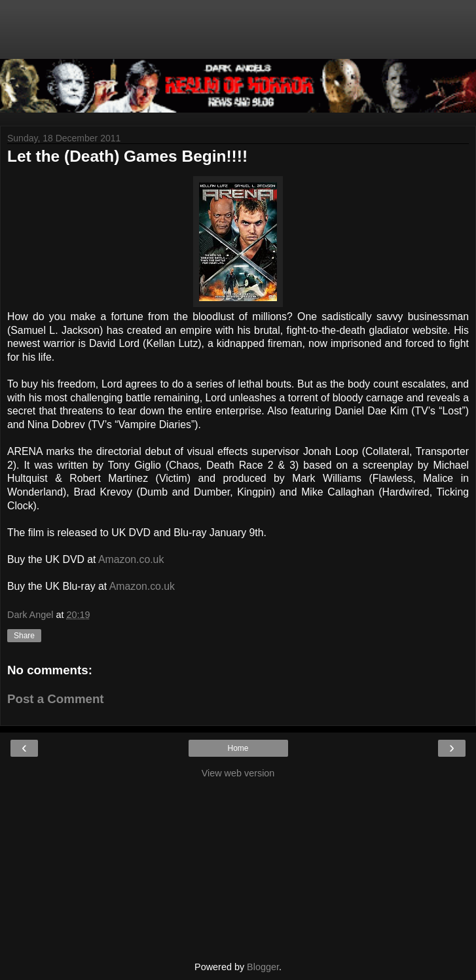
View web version (238, 773)
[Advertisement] (238, 36)
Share (24, 636)
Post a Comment (56, 699)
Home (238, 748)
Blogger (263, 967)
